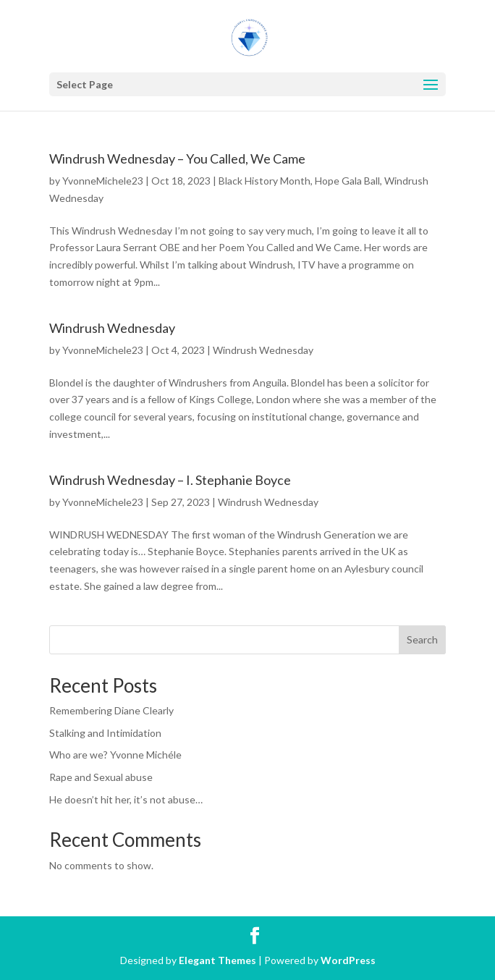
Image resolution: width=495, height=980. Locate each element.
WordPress (348, 960)
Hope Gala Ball (347, 181)
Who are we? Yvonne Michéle (115, 755)
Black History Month (265, 181)
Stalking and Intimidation (105, 733)
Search (422, 639)
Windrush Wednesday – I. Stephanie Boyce (170, 480)
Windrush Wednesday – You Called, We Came (177, 159)
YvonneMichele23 (103, 181)
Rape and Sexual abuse (101, 777)
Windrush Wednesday (112, 328)
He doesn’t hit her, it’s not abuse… (126, 799)
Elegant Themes (217, 960)
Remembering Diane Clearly (111, 710)
